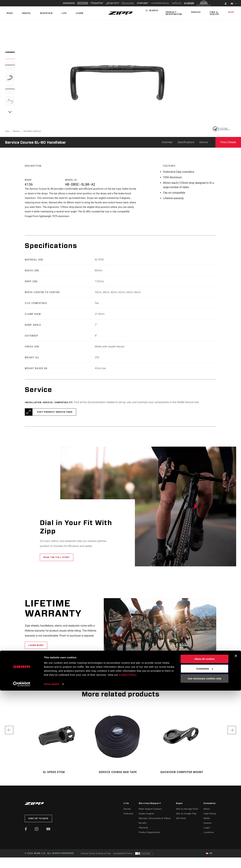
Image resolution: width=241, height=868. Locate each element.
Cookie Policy (128, 852)
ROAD (8, 13)
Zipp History (210, 818)
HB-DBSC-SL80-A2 (32, 131)
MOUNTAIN (38, 13)
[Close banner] (236, 833)
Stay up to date (38, 822)
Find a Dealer (215, 13)
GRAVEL (21, 13)
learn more (36, 649)
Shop (233, 12)
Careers (208, 827)
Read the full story (57, 561)
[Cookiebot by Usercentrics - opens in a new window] (22, 861)
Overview (167, 142)
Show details (52, 861)
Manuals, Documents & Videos (154, 822)
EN (236, 4)
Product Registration (176, 13)
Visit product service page (55, 416)
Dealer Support (147, 818)
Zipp (7, 131)
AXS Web (180, 822)
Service (200, 12)
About (207, 813)
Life (52, 13)
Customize (205, 846)
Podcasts (128, 818)
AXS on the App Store (187, 813)
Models (16, 131)
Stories (127, 813)
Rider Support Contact (150, 813)
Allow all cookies (205, 836)
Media (207, 822)
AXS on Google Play (186, 818)
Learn (64, 13)
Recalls (143, 827)
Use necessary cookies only (205, 856)
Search (157, 12)
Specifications (186, 142)
